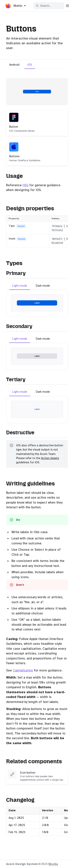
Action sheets (50, 458)
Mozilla (53, 864)
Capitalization (23, 670)
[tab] (14, 65)
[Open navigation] (67, 6)
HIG (25, 185)
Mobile (18, 6)
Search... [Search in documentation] (43, 6)
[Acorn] (8, 6)
